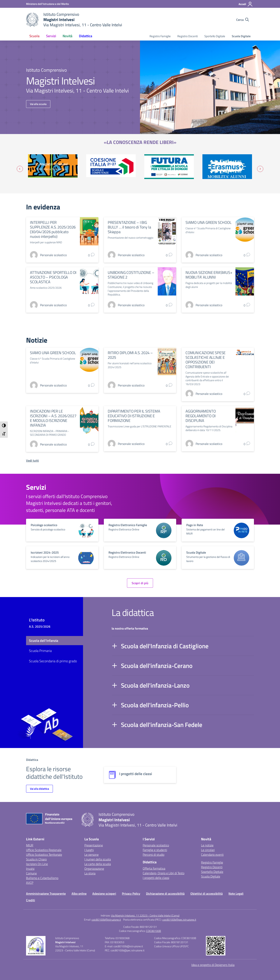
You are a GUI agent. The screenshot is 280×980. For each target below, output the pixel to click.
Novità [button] (67, 36)
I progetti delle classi (156, 878)
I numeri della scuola (98, 859)
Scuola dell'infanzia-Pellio (155, 705)
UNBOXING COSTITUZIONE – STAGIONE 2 (131, 275)
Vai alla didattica (39, 789)
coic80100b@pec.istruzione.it (179, 920)
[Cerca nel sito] (243, 20)
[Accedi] (246, 4)
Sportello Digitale (215, 36)
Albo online (79, 894)
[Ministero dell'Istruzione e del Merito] (47, 4)
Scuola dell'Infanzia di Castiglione (165, 646)
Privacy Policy (131, 894)
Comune (31, 873)
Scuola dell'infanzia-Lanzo (155, 685)
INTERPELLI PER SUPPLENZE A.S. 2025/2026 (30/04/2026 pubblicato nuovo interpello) (53, 229)
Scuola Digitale (241, 36)
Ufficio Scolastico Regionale (44, 850)
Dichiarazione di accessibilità (165, 894)
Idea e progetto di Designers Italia (213, 965)
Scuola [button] (34, 36)
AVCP (30, 883)
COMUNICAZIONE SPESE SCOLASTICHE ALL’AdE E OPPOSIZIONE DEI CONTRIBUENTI (206, 360)
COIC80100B (154, 931)
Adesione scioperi (104, 894)
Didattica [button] (86, 36)
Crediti (31, 900)
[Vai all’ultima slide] (20, 169)
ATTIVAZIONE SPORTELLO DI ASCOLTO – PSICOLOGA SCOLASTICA (53, 277)
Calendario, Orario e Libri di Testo (164, 873)
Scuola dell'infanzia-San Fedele (162, 725)
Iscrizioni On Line (37, 864)
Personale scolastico (156, 845)
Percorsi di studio (154, 855)
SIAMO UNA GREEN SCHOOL (209, 222)
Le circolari (208, 850)
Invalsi (30, 869)
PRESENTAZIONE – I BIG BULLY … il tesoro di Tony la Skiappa (129, 227)
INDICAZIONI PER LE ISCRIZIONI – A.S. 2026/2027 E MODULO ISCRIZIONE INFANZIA (53, 418)
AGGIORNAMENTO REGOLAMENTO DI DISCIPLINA (201, 416)
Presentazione (94, 845)
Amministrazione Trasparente (46, 894)
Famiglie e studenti (155, 850)
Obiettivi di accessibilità (206, 894)
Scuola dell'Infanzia (44, 641)
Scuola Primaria (40, 651)
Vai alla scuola (38, 104)
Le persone (91, 855)
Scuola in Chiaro (36, 859)
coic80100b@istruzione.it (106, 920)
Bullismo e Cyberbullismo (42, 878)
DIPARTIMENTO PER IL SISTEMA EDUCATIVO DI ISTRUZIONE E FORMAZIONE (134, 416)
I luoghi (89, 850)
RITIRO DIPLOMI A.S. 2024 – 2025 (130, 355)
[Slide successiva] (260, 169)
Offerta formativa (154, 868)
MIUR (30, 845)
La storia (90, 873)
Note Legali (236, 894)
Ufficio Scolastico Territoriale (44, 855)
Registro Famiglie (160, 36)
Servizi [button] (51, 36)
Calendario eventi (212, 855)
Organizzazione (94, 869)
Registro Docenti (188, 36)
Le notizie (207, 845)
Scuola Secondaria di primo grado (53, 661)
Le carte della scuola (98, 864)
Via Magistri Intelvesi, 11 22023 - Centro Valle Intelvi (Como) (145, 915)
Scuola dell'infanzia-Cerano (157, 666)
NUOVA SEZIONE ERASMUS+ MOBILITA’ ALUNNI (209, 275)
